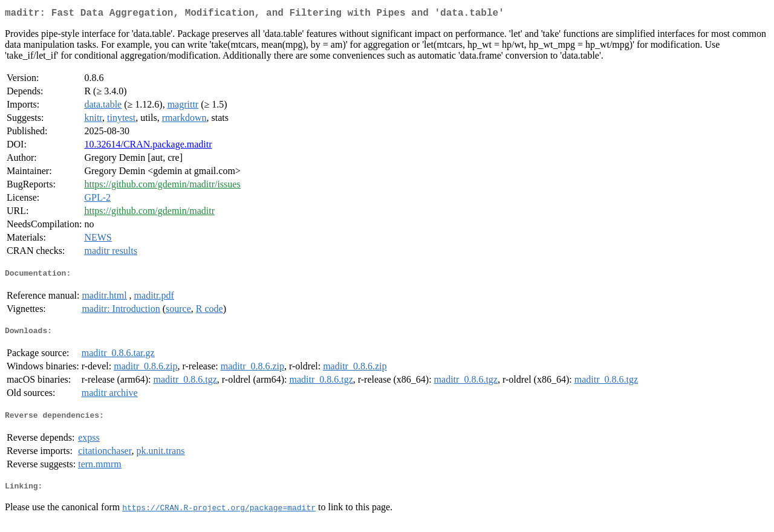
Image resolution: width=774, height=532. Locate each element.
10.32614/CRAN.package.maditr (148, 147)
